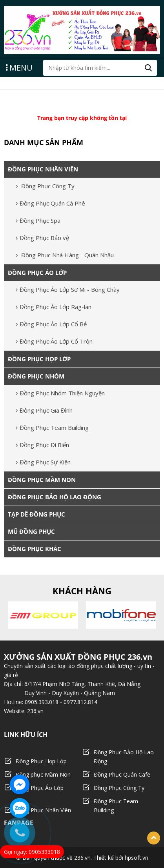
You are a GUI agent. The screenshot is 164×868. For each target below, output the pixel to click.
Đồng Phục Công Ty (45, 186)
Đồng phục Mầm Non (43, 774)
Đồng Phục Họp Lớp (41, 761)
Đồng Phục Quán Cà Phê (50, 203)
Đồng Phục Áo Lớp (40, 788)
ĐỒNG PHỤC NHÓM (36, 376)
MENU (19, 67)
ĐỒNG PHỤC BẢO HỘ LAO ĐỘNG (55, 497)
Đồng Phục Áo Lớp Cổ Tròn (54, 341)
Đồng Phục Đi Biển (42, 445)
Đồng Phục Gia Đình (44, 410)
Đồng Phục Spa (38, 220)
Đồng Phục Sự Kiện (43, 462)
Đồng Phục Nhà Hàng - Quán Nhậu (65, 255)
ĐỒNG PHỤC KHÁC (35, 549)
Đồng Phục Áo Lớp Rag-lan (54, 307)
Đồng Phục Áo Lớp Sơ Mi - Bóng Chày (68, 289)
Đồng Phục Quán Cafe (122, 774)
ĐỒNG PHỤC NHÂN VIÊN (43, 169)
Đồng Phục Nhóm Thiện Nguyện (60, 393)
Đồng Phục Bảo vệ (42, 238)
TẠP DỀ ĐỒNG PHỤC (36, 514)
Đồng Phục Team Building (52, 428)
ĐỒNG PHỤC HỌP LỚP (39, 359)
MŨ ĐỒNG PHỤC (31, 531)
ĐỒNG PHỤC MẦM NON (42, 480)
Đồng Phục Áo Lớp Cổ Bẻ (51, 324)
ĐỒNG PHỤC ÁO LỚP (37, 273)
